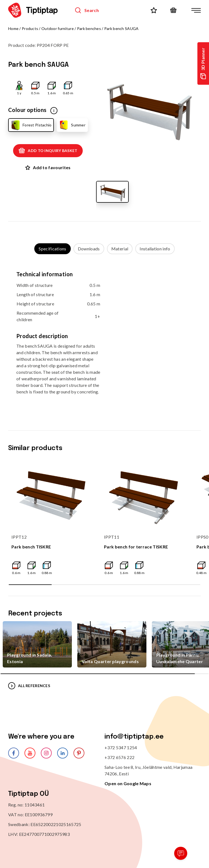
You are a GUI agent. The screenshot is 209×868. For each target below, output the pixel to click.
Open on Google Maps (128, 783)
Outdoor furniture (58, 28)
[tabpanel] (104, 337)
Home (13, 28)
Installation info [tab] (155, 249)
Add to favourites (48, 167)
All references (29, 686)
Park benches (89, 28)
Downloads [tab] (89, 249)
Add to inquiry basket (48, 151)
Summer (72, 125)
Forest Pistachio (31, 125)
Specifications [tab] (52, 249)
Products (30, 28)
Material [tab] (120, 249)
